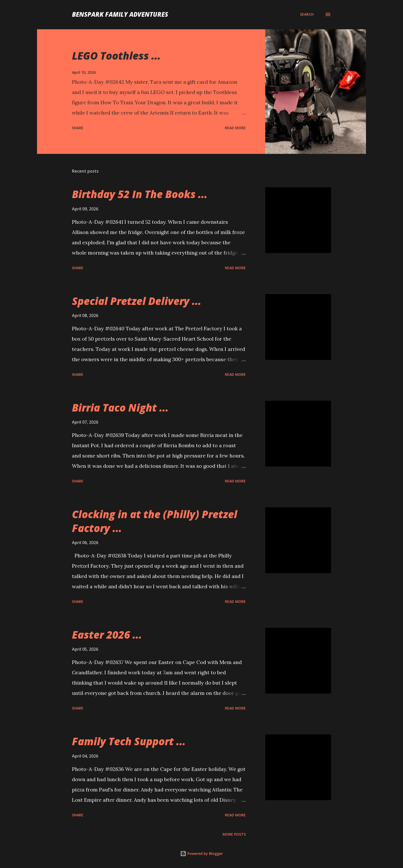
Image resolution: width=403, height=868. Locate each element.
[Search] (307, 14)
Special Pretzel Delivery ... (137, 301)
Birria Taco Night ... (120, 408)
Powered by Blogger (201, 853)
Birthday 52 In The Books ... (140, 194)
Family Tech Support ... (129, 741)
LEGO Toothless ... (116, 56)
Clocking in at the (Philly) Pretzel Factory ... (155, 521)
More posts (234, 834)
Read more (235, 128)
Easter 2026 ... (107, 635)
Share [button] (78, 128)
